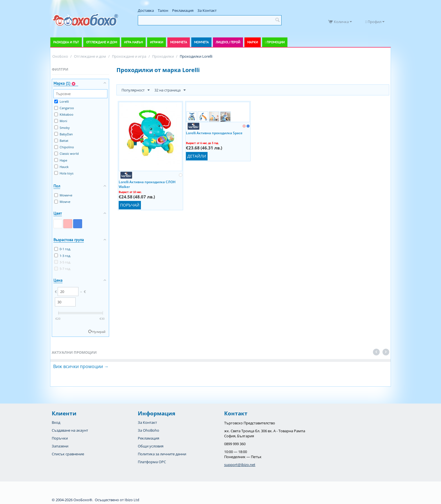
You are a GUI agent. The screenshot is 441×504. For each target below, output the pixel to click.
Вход (56, 422)
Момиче (63, 195)
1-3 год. (63, 256)
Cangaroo (64, 108)
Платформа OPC (152, 462)
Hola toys (64, 173)
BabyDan (64, 134)
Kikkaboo (64, 114)
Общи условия (151, 446)
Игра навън (133, 42)
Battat (61, 141)
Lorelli (62, 101)
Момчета (201, 42)
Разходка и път (66, 42)
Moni (61, 121)
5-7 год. (63, 269)
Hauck (61, 167)
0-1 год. (63, 249)
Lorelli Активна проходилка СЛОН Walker (147, 184)
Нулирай (99, 332)
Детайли (197, 156)
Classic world (67, 154)
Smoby (62, 128)
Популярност (136, 90)
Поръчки (60, 438)
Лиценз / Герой (228, 42)
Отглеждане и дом (102, 42)
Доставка (146, 10)
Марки (253, 42)
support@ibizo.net (240, 465)
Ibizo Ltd (132, 500)
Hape (61, 160)
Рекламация (183, 10)
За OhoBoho (148, 430)
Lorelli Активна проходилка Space (214, 133)
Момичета (179, 42)
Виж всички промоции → (81, 366)
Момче (62, 202)
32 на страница (170, 90)
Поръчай (130, 205)
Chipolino (64, 147)
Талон (163, 10)
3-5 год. (63, 262)
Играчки (157, 42)
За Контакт (207, 10)
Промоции (276, 42)
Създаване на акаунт (70, 430)
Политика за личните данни (162, 454)
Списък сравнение (68, 454)
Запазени (60, 446)
